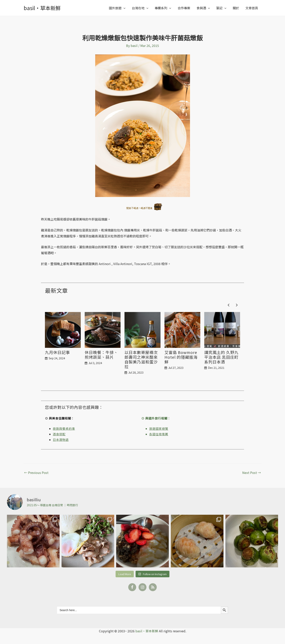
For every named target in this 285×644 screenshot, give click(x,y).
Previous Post (36, 473)
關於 (236, 8)
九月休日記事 (57, 352)
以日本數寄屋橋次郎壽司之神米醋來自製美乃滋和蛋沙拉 (141, 360)
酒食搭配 (59, 434)
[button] (237, 305)
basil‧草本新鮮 (42, 8)
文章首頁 (252, 8)
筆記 (221, 8)
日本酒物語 (61, 440)
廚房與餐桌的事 (64, 429)
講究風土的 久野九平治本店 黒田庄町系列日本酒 (221, 357)
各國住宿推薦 (159, 434)
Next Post (252, 473)
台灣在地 (140, 8)
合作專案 (184, 8)
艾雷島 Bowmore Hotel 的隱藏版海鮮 (181, 357)
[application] (123, 8)
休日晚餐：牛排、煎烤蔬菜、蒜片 (101, 355)
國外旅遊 (117, 8)
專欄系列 (163, 8)
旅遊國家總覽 (159, 429)
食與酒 (203, 8)
